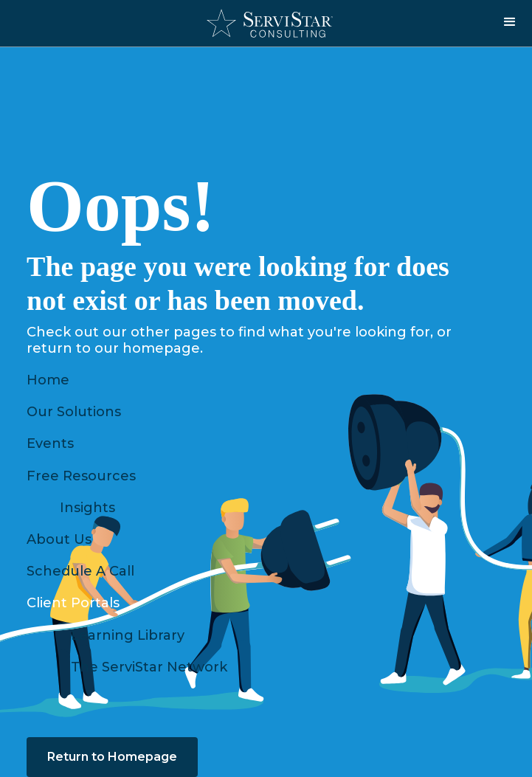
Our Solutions (74, 412)
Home (48, 380)
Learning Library (128, 635)
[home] (266, 23)
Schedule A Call (80, 571)
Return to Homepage (112, 757)
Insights (87, 508)
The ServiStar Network (149, 667)
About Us (59, 539)
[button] (510, 22)
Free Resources (81, 476)
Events (50, 443)
